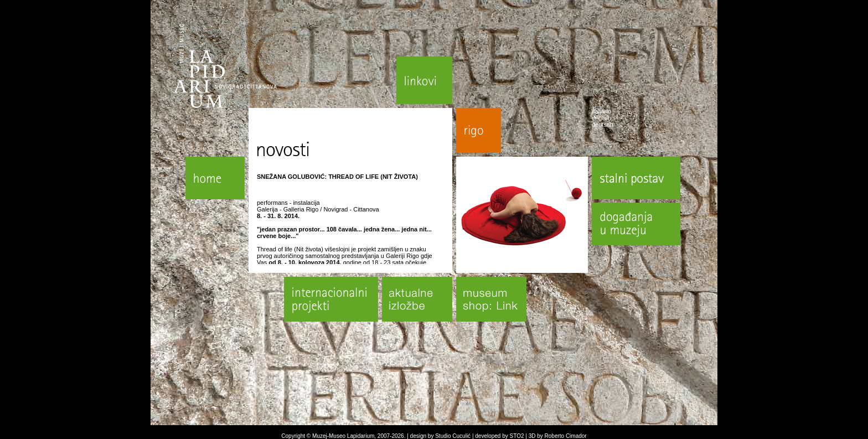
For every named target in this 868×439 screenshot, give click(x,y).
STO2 (517, 436)
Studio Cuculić (453, 436)
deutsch (603, 125)
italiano (601, 111)
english (601, 118)
